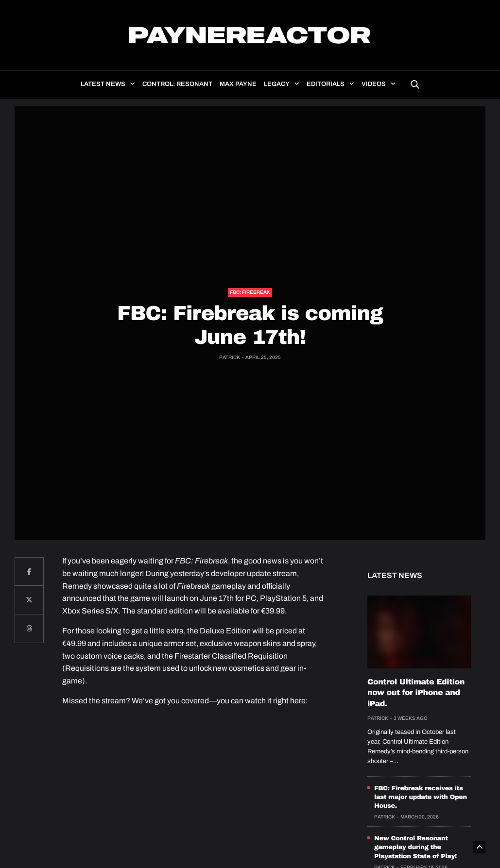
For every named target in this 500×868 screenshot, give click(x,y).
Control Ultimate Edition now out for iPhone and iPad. (416, 693)
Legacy (277, 84)
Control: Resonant (177, 84)
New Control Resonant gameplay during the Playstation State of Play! (415, 847)
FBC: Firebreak (250, 292)
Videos (374, 84)
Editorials (326, 84)
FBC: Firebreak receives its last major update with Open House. (421, 797)
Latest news (103, 84)
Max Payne (238, 84)
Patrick (230, 357)
